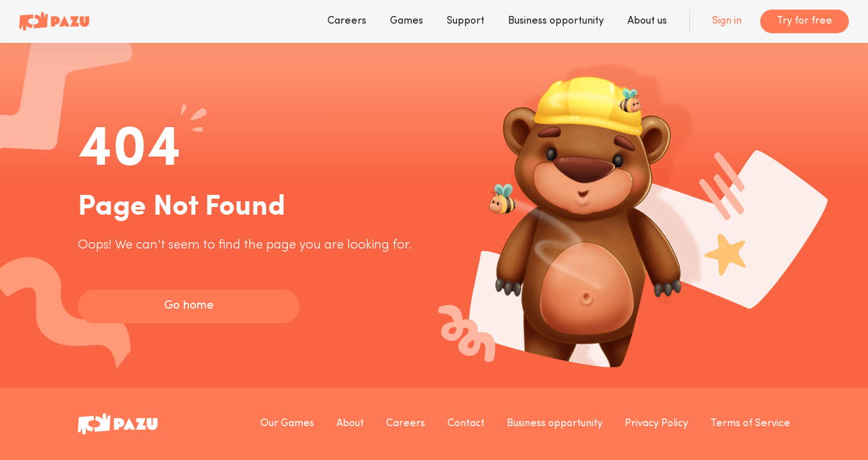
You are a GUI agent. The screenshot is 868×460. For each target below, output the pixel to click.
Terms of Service (750, 424)
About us (647, 21)
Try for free (804, 21)
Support (466, 21)
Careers (347, 21)
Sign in (727, 21)
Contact (466, 424)
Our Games (287, 424)
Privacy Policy (656, 424)
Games (407, 21)
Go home (189, 306)
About (350, 424)
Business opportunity (556, 21)
